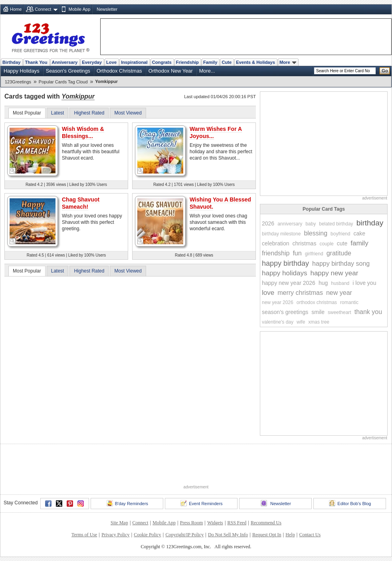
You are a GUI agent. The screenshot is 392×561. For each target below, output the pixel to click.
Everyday (92, 62)
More (288, 62)
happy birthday (285, 263)
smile (318, 312)
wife (301, 322)
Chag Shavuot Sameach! (81, 203)
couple (326, 244)
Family (210, 62)
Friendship (187, 62)
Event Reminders (201, 503)
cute (342, 243)
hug (323, 283)
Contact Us (310, 535)
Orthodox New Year (171, 71)
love (268, 293)
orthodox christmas (317, 302)
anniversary (290, 224)
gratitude (339, 253)
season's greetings (285, 312)
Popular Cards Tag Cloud (63, 82)
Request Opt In (267, 535)
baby (311, 224)
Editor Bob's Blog (350, 503)
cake (359, 233)
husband (340, 283)
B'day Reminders (127, 503)
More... (207, 71)
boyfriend (340, 234)
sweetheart (340, 312)
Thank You (36, 62)
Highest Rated (89, 113)
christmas (305, 243)
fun (297, 253)
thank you (368, 312)
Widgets (215, 523)
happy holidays (284, 273)
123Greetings (18, 82)
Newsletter (107, 9)
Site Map (119, 523)
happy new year (334, 273)
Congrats (162, 62)
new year (339, 293)
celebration (276, 243)
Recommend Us (266, 523)
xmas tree (319, 322)
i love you (364, 283)
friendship (276, 253)
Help (290, 535)
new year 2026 (278, 302)
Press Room (192, 523)
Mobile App (79, 9)
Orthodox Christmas (119, 71)
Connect (43, 9)
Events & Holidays (255, 62)
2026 (268, 223)
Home (16, 9)
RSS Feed (237, 523)
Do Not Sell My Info (228, 535)
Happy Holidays (22, 71)
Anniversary (65, 62)
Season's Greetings (68, 71)
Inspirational (134, 62)
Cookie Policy (147, 535)
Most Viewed (128, 113)
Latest (58, 113)
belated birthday (336, 224)
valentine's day (278, 322)
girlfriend (314, 254)
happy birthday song (341, 264)
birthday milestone (281, 234)
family (359, 243)
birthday (370, 223)
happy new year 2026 (289, 283)
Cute (227, 62)
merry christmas (300, 293)
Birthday (11, 62)
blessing (316, 233)
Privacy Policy (115, 535)
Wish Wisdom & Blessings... (83, 132)
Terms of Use (84, 535)
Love (111, 62)
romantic (349, 302)
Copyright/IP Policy (184, 535)
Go (385, 71)
